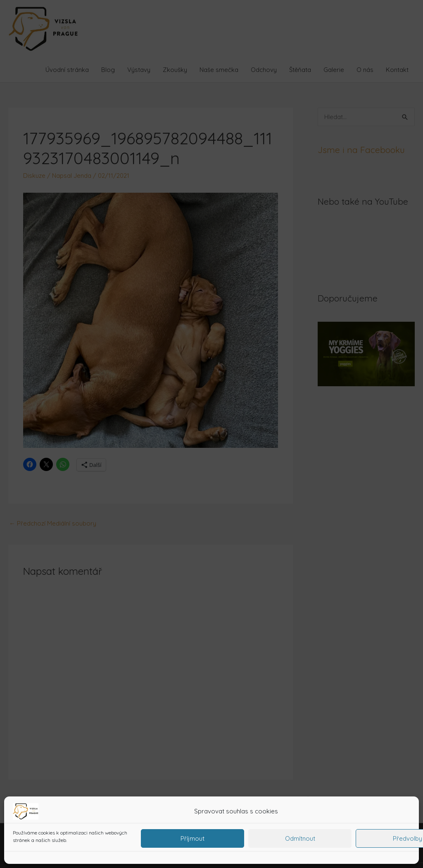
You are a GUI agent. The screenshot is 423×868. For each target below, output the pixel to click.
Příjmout (192, 838)
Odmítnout (300, 838)
